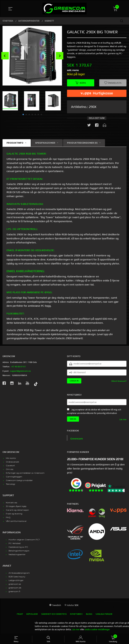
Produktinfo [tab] (15, 143)
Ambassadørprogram (19, 573)
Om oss (10, 469)
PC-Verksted (15, 543)
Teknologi (10, 484)
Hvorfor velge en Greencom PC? (24, 540)
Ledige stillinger (16, 580)
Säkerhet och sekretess (54, 614)
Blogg (89, 614)
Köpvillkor (32, 614)
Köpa (81, 83)
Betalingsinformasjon (19, 551)
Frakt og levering (14, 514)
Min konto (11, 458)
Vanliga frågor (104, 614)
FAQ (8, 517)
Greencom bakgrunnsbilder (19, 480)
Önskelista (113, 83)
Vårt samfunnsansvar (16, 521)
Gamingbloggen (14, 477)
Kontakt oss (12, 503)
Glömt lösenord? (119, 381)
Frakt (20, 614)
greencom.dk (15, 588)
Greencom (77, 439)
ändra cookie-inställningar (97, 629)
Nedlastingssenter (17, 554)
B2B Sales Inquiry (17, 577)
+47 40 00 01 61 (18, 367)
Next (60, 56)
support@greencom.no (20, 371)
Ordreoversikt (13, 462)
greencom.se (15, 584)
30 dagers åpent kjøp (16, 506)
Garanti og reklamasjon (17, 510)
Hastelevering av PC (18, 547)
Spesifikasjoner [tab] (45, 143)
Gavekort (10, 465)
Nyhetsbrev (76, 614)
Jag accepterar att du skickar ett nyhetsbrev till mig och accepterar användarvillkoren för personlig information (94, 411)
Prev (5, 56)
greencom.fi (14, 591)
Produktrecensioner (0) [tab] (82, 143)
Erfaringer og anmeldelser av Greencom (25, 473)
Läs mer (123, 419)
